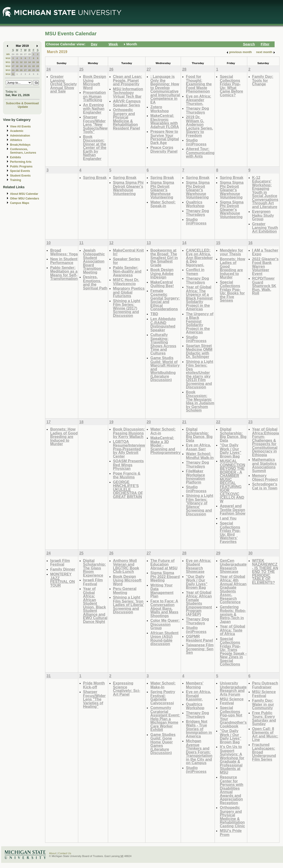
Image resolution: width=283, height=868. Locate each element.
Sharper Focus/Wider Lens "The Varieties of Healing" (94, 699)
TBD (154, 314)
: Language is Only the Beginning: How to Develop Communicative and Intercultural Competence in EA (165, 89)
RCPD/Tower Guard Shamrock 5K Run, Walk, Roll (264, 286)
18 (17, 66)
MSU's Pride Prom (231, 833)
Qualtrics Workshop (195, 204)
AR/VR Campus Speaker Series (127, 103)
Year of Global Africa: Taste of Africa (232, 630)
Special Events (20, 171)
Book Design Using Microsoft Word (95, 82)
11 (17, 62)
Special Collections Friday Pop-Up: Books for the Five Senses (232, 291)
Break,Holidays (20, 145)
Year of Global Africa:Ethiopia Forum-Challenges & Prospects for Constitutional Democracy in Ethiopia (266, 442)
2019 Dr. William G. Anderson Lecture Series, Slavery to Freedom (199, 126)
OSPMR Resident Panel (199, 638)
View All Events (20, 127)
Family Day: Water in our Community (263, 704)
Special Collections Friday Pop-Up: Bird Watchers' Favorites (230, 532)
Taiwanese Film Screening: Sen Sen (200, 649)
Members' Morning (195, 685)
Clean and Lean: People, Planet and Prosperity (128, 80)
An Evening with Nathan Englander (94, 108)
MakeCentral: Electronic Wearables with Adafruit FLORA (165, 121)
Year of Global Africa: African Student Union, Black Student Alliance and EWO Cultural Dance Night (95, 605)
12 (21, 62)
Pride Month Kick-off (94, 685)
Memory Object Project (265, 477)
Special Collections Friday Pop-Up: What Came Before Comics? (231, 86)
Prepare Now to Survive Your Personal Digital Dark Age (165, 137)
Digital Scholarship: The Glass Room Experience (95, 568)
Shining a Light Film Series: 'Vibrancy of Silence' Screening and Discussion (200, 505)
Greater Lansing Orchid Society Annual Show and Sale (64, 84)
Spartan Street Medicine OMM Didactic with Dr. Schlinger (199, 351)
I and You (228, 518)
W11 (8, 62)
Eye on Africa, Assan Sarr (198, 447)
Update (23, 107)
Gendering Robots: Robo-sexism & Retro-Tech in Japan (233, 614)
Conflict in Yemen (195, 272)
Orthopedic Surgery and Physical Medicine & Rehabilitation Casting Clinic (232, 817)
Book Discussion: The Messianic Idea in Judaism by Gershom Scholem (200, 401)
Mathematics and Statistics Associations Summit (264, 465)
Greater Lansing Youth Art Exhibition (265, 228)
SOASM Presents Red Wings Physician (128, 465)
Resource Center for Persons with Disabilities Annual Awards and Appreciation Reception (232, 790)
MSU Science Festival (232, 701)
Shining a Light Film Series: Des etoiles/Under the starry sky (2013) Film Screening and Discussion (200, 374)
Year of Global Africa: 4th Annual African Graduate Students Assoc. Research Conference (233, 589)
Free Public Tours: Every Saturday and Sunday (264, 718)
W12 (8, 66)
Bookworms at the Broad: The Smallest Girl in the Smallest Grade (164, 258)
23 (38, 66)
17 (13, 66)
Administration (20, 136)
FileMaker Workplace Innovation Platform (195, 477)
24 (13, 54)
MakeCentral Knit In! (128, 252)
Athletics (16, 140)
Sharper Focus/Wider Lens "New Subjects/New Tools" (95, 124)
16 (38, 62)
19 (21, 66)
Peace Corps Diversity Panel (164, 149)
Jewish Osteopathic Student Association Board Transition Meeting (94, 261)
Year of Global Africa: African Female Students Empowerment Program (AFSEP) (199, 603)
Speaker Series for (127, 261)
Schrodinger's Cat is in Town (265, 486)
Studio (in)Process (196, 142)
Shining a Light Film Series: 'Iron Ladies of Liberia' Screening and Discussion (128, 605)
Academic (17, 131)
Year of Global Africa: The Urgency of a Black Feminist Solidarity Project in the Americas (199, 298)
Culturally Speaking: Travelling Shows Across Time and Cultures (163, 344)
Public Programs (21, 166)
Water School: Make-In (163, 685)
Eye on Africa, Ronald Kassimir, (198, 695)
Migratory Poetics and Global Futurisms (129, 292)
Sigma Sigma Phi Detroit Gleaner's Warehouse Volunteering (128, 188)
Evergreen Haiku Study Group (263, 215)
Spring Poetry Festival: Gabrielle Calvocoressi (163, 697)
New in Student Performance (64, 261)
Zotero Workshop (160, 109)
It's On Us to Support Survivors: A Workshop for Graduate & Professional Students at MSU (232, 759)
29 (34, 70)
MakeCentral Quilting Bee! (162, 284)
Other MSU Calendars (25, 199)
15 (34, 62)
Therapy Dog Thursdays (197, 110)
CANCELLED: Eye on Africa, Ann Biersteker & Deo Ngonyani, (199, 258)
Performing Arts (21, 162)
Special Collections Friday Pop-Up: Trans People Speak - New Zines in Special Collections (233, 651)
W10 (8, 58)
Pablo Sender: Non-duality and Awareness (127, 271)
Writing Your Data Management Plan (162, 591)
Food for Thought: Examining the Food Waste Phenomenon (199, 84)
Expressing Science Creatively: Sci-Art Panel (127, 689)
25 (17, 54)
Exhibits (16, 157)
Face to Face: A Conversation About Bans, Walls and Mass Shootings (164, 608)
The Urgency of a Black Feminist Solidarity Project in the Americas (200, 323)
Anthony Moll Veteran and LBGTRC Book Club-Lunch (126, 566)
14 (30, 62)
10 (13, 62)
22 (34, 66)
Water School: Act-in (163, 431)
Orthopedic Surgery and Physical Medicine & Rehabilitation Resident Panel (127, 119)
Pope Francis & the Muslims (127, 475)
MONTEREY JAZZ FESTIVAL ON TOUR (62, 580)
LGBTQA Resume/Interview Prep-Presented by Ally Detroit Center (129, 449)
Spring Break (95, 177)
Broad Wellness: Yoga (64, 252)
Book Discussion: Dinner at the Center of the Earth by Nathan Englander (95, 148)
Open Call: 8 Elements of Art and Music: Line (265, 734)
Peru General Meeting (125, 591)
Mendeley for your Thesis (231, 252)
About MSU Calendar (24, 194)
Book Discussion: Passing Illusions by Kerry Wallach (129, 433)
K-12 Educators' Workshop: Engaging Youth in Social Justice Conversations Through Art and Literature (265, 192)
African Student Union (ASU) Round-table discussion (164, 638)
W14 (8, 74)
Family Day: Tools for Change (263, 80)
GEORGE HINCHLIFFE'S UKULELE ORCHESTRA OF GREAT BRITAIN (128, 489)
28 (30, 54)
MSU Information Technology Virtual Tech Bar (128, 93)
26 (21, 54)
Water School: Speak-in (163, 204)
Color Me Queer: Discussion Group (165, 624)
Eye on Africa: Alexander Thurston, (198, 100)
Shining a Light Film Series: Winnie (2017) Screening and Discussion (127, 308)
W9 (8, 54)
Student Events (20, 176)
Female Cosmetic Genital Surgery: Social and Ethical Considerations (165, 300)
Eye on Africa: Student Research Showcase (198, 566)
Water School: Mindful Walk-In (200, 456)
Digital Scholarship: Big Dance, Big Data (199, 435)
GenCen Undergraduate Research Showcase (233, 566)
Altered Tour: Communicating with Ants (200, 152)
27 (25, 54)
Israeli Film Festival (60, 562)
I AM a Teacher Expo (265, 252)
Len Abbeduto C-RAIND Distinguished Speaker (163, 324)
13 (25, 62)
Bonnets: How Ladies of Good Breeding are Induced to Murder (232, 268)
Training (16, 180)
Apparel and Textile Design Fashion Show (233, 510)
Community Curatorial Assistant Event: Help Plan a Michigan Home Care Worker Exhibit (165, 719)
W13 (8, 70)
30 (38, 70)
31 (13, 74)
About (53, 853)
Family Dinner (63, 569)
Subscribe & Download (22, 103)
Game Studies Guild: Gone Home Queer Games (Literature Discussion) (163, 744)
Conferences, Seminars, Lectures (23, 151)
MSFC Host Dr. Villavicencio (126, 282)
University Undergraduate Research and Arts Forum (233, 689)
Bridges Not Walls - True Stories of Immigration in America (199, 729)
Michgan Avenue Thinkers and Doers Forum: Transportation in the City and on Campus (199, 752)
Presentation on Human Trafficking (95, 96)
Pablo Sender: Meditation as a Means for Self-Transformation (64, 273)
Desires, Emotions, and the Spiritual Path (95, 282)
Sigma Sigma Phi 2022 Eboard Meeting (165, 576)
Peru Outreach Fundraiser (265, 685)
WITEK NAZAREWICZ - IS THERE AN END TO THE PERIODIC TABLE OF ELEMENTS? (265, 571)
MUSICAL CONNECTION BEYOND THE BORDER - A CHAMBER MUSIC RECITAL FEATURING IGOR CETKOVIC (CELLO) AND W (232, 481)
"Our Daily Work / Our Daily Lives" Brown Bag (230, 451)
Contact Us (65, 853)
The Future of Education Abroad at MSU (164, 564)
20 (25, 66)
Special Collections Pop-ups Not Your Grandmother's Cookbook (233, 717)
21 (30, 66)
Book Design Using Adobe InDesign (162, 273)
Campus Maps (20, 203)
